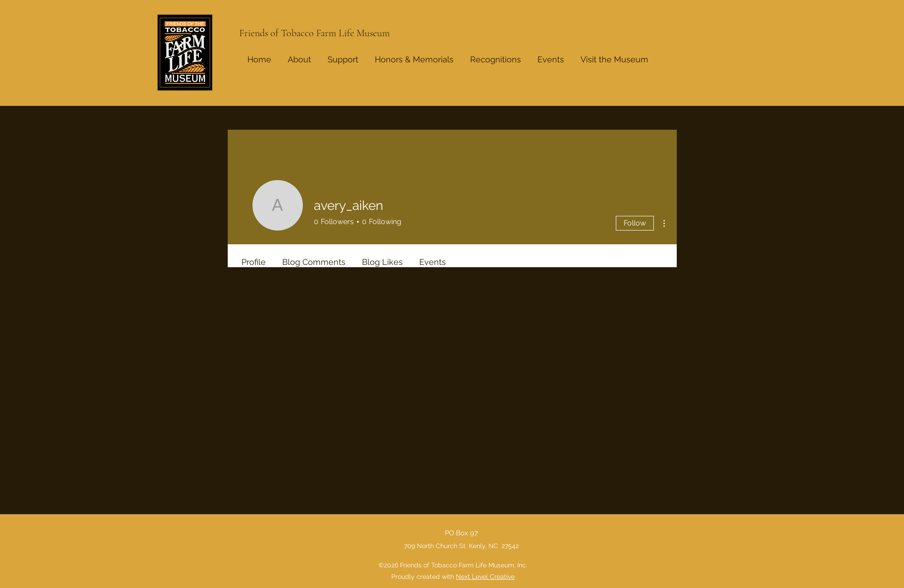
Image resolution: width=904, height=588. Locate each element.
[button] (496, 55)
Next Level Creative (485, 577)
